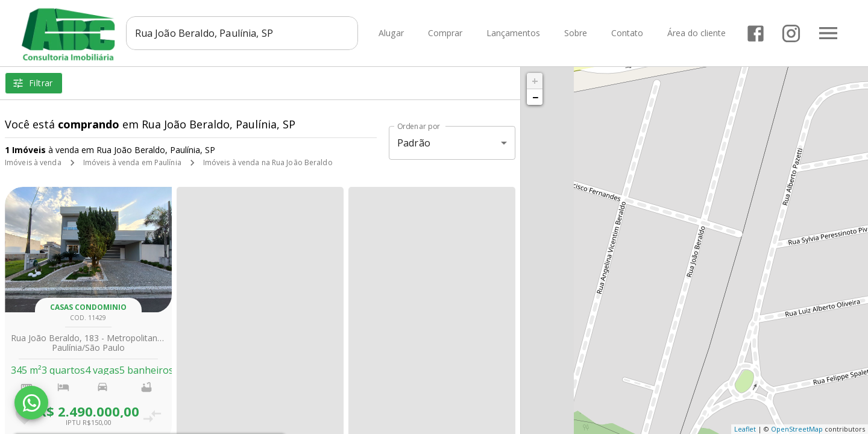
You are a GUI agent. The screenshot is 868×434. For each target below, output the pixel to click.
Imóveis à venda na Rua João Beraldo (268, 162)
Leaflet (745, 429)
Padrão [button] (414, 143)
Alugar (391, 33)
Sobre (576, 33)
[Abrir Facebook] (756, 33)
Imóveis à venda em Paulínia (132, 162)
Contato (627, 33)
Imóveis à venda (33, 162)
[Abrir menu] (828, 33)
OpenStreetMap (797, 429)
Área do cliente (697, 33)
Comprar (445, 33)
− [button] (535, 97)
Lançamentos (513, 33)
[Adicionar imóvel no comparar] (153, 416)
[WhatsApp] (31, 403)
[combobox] (242, 33)
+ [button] (535, 81)
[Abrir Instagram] (791, 33)
